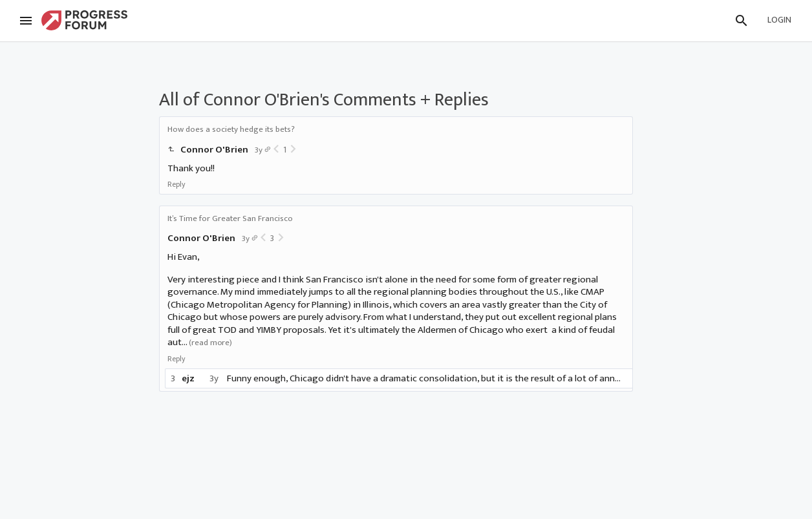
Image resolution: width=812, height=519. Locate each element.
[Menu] (26, 21)
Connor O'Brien (214, 150)
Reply (176, 184)
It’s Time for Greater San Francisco (230, 218)
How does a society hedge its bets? (231, 129)
